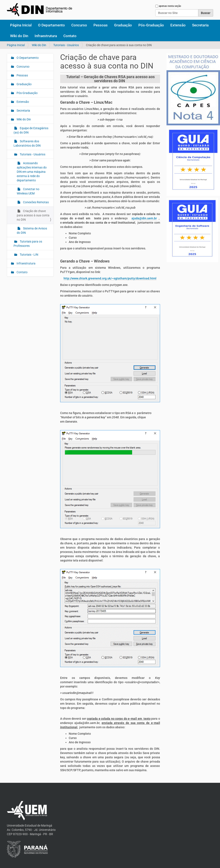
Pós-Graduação (151, 25)
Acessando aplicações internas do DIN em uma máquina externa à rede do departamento (32, 172)
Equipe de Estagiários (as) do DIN (31, 130)
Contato (70, 36)
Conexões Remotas (36, 202)
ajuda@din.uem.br (144, 218)
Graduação (123, 25)
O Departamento (51, 25)
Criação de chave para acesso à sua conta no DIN (33, 215)
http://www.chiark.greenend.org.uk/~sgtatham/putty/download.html (110, 278)
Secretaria (200, 25)
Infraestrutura (46, 36)
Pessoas (101, 25)
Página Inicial (21, 25)
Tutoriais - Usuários (66, 45)
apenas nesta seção (170, 6)
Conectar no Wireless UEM (28, 191)
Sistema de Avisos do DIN (32, 231)
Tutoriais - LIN (29, 255)
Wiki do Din (19, 36)
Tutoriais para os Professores (28, 244)
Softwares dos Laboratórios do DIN (27, 143)
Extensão (178, 25)
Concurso (79, 25)
